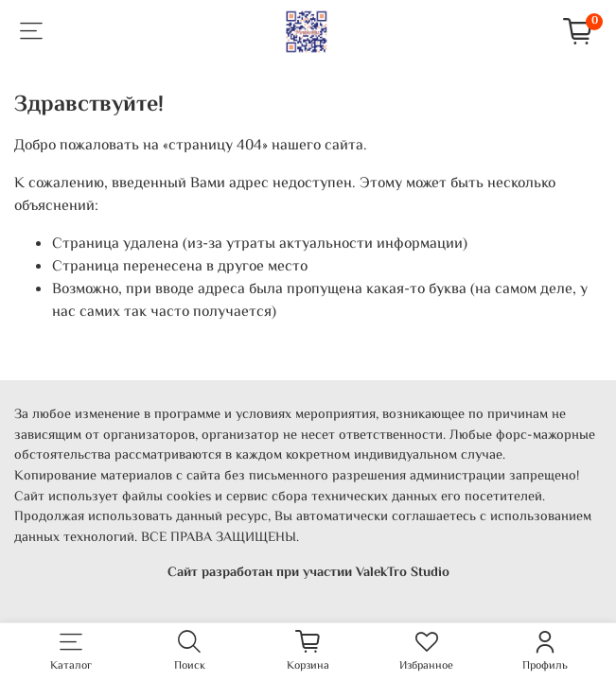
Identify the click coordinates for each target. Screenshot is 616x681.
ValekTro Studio (403, 573)
